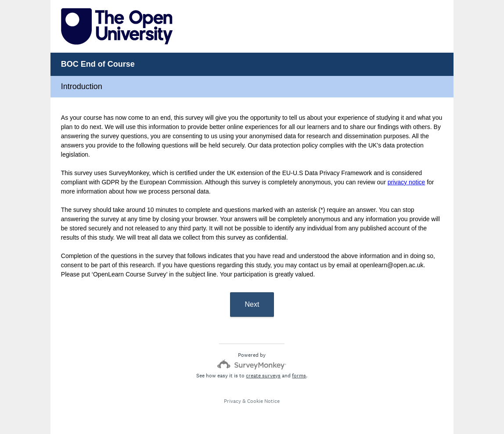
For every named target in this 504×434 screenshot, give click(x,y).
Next (252, 304)
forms (299, 376)
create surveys (263, 376)
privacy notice (407, 182)
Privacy (232, 401)
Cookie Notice (263, 401)
